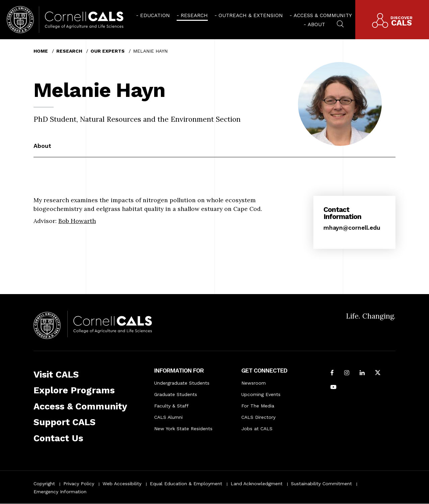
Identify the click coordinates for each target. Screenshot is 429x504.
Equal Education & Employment (186, 484)
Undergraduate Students (182, 383)
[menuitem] (153, 15)
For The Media (258, 406)
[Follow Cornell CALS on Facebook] (332, 373)
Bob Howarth (77, 221)
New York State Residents (183, 429)
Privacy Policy (79, 484)
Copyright (44, 484)
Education (155, 15)
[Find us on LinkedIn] (362, 373)
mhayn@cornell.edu (352, 228)
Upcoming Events (261, 394)
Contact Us (58, 438)
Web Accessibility (122, 484)
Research (194, 15)
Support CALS (65, 422)
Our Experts (108, 51)
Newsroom (254, 383)
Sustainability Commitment (321, 484)
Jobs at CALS (257, 429)
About (316, 24)
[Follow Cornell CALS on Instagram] (347, 373)
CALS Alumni (168, 417)
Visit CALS (56, 375)
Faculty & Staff (171, 406)
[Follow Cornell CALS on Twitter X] (378, 373)
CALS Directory (258, 417)
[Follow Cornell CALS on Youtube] (333, 388)
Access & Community (323, 15)
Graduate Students (176, 394)
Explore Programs (74, 390)
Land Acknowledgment (257, 484)
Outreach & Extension (251, 15)
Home (41, 51)
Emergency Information (60, 492)
